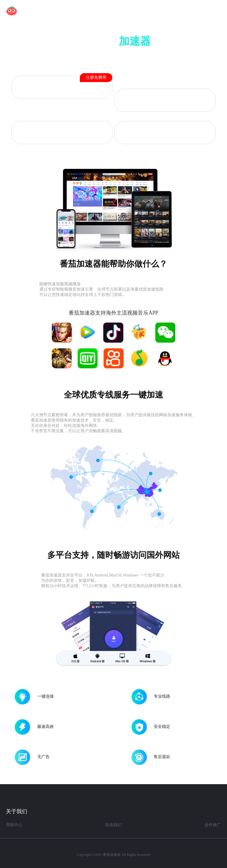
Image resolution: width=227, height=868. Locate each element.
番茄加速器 (112, 855)
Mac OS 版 (62, 133)
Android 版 (76, 84)
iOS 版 (165, 101)
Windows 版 (165, 133)
